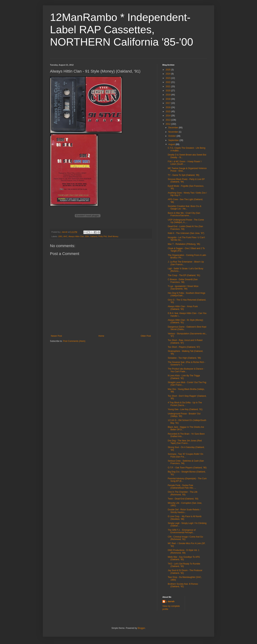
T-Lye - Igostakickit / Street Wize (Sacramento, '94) (183, 288)
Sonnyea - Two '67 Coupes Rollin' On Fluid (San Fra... (185, 455)
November (174, 132)
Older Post (146, 336)
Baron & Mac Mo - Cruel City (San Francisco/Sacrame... (184, 214)
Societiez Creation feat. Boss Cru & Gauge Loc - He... (185, 207)
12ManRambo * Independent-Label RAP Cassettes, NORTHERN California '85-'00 (122, 30)
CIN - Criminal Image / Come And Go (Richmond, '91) (185, 538)
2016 (168, 107)
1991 (60, 236)
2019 (168, 95)
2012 (168, 124)
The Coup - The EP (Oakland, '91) (184, 275)
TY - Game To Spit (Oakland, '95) (184, 175)
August (172, 144)
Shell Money (113, 236)
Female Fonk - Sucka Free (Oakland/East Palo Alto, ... (182, 487)
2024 (168, 74)
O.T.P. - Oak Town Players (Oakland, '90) (187, 468)
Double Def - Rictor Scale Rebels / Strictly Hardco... (184, 511)
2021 (168, 86)
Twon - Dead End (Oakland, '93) (183, 499)
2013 (168, 120)
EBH (87, 236)
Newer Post (56, 336)
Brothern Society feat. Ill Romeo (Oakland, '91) (183, 585)
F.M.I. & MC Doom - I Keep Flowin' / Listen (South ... (185, 163)
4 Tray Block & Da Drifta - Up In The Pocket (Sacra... (185, 404)
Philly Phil (103, 236)
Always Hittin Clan (76, 236)
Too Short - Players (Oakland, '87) (184, 347)
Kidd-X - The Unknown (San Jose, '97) (186, 233)
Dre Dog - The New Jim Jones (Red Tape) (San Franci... (185, 442)
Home (101, 336)
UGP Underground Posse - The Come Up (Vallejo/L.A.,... (186, 221)
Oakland (94, 236)
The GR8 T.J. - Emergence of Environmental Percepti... (182, 531)
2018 (168, 99)
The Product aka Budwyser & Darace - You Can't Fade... (186, 370)
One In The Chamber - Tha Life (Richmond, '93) (183, 493)
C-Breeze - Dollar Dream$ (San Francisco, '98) (183, 281)
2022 (168, 82)
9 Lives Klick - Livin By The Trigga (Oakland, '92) (184, 377)
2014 (168, 116)
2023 (168, 78)
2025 (168, 70)
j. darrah (170, 601)
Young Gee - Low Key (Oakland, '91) (185, 409)
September (174, 140)
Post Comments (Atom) (74, 341)
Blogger (141, 628)
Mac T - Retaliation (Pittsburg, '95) (184, 244)
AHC (65, 236)
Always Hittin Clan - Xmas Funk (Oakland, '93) (183, 308)
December (174, 128)
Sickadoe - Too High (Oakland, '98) (184, 358)
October (172, 136)
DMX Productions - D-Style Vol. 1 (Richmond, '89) (184, 551)
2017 (168, 103)
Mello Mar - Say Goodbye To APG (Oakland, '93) (184, 558)
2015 (168, 112)
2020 (168, 91)
